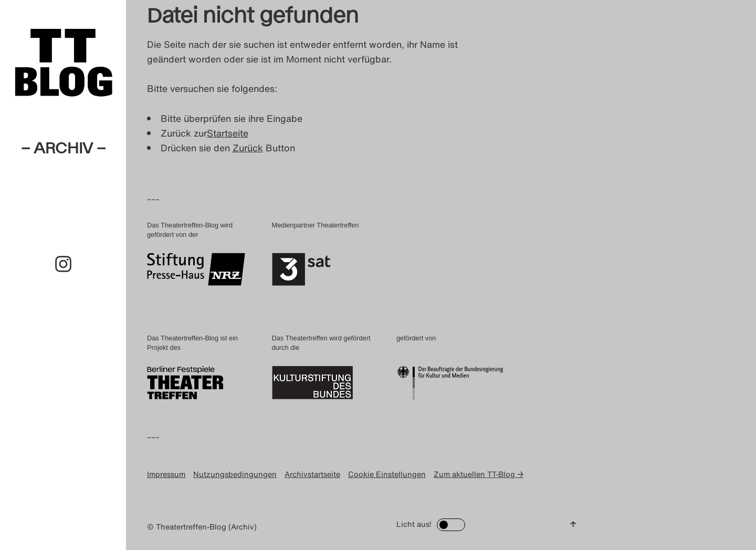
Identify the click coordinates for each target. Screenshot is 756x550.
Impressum (166, 474)
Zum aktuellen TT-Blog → (479, 474)
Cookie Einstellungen (387, 474)
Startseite (228, 133)
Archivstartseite (312, 474)
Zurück (248, 148)
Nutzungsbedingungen (235, 474)
